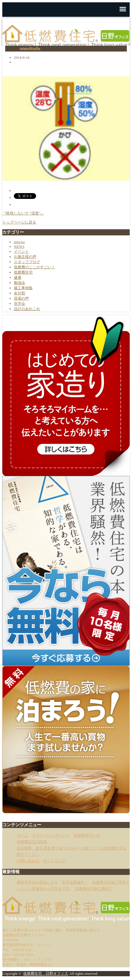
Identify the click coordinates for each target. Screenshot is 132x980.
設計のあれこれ (27, 309)
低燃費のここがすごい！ (35, 267)
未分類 (19, 293)
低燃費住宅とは (87, 835)
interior (19, 242)
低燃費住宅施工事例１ (94, 889)
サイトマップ (54, 861)
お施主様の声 (25, 257)
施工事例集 (23, 288)
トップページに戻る (19, 222)
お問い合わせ (28, 861)
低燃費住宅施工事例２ (111, 882)
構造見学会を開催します (37, 882)
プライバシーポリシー (51, 835)
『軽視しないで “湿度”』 (23, 213)
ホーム (22, 835)
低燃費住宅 (23, 272)
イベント (21, 251)
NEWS (19, 247)
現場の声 (21, 298)
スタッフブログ (27, 262)
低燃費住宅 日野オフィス (46, 973)
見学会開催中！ (75, 882)
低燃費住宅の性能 (32, 842)
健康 (18, 277)
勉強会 (19, 283)
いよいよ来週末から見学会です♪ (44, 889)
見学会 (19, 304)
